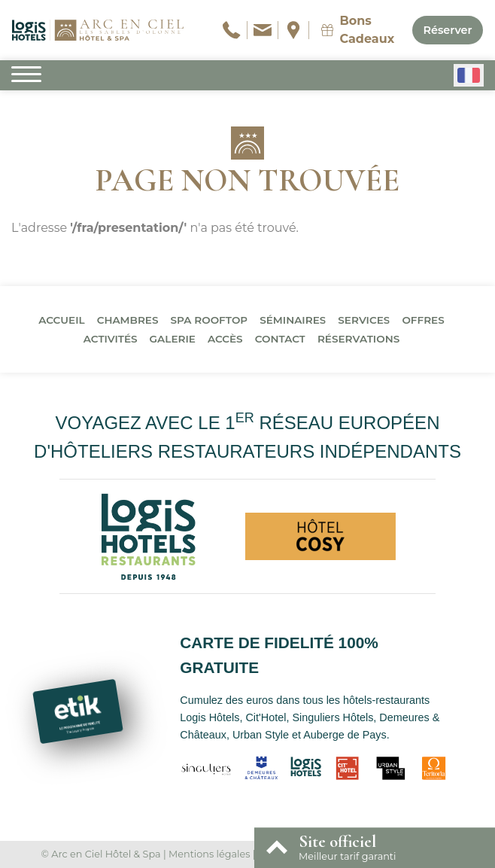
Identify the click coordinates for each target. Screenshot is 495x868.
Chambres (128, 320)
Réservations (358, 339)
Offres (423, 320)
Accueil (61, 320)
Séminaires (293, 320)
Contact (280, 339)
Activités (111, 339)
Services (364, 320)
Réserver (447, 30)
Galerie (173, 339)
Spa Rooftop (210, 320)
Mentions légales (209, 854)
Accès (225, 339)
